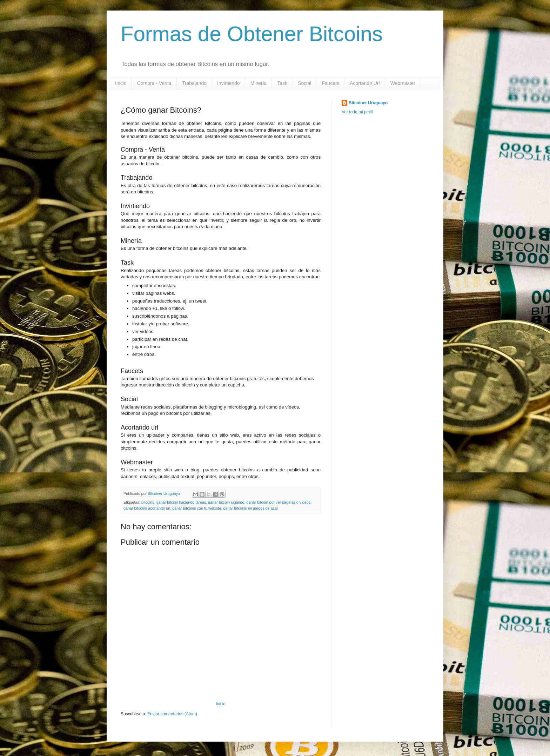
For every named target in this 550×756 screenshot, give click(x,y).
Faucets (330, 83)
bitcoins (148, 502)
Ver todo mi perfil (357, 112)
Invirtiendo (229, 83)
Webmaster (403, 83)
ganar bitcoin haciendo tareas (181, 502)
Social (304, 83)
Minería (259, 83)
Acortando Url (365, 83)
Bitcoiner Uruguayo (368, 103)
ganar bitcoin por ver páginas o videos (279, 502)
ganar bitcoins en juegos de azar (251, 508)
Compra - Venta (154, 83)
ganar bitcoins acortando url (147, 508)
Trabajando (194, 83)
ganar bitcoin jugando (226, 502)
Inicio (121, 83)
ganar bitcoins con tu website (197, 508)
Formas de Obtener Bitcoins (252, 34)
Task (282, 83)
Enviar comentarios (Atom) (172, 714)
